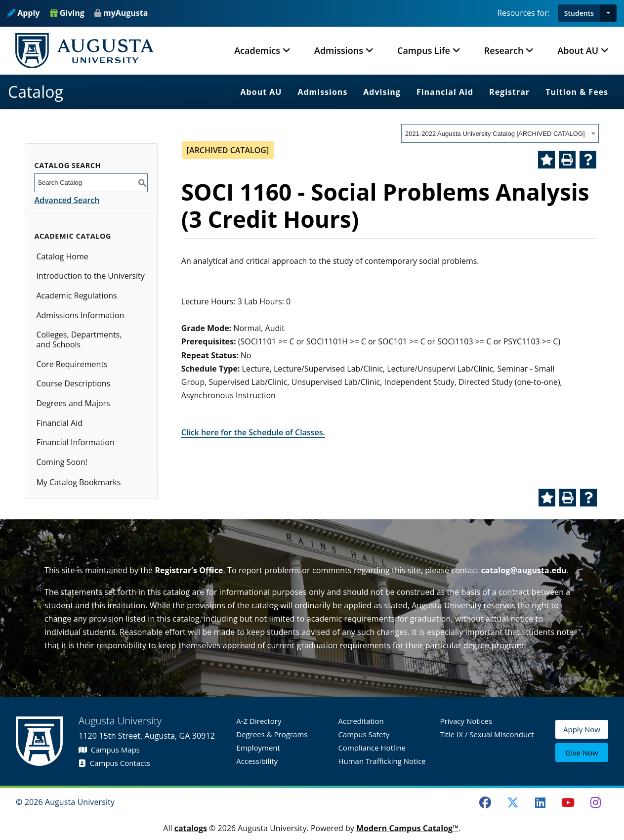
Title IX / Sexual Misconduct (487, 734)
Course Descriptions (73, 383)
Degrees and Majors (73, 403)
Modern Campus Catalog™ (408, 828)
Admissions (322, 92)
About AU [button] (578, 50)
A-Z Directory (259, 721)
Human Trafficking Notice (382, 761)
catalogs (191, 828)
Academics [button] (257, 50)
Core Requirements (72, 364)
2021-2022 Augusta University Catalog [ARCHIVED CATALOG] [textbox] (495, 134)
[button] (608, 13)
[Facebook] (485, 802)
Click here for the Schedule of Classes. (253, 432)
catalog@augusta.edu (524, 570)
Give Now (582, 753)
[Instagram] (595, 802)
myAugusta (125, 13)
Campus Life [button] (424, 50)
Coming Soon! (62, 462)
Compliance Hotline (372, 748)
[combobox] (500, 133)
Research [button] (504, 50)
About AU (261, 92)
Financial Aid (445, 92)
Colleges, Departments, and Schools (79, 339)
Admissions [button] (339, 50)
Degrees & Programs (272, 734)
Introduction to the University (90, 276)
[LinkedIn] (541, 802)
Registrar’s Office (189, 570)
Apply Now (582, 730)
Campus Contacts (114, 763)
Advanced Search (67, 200)
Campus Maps (109, 750)
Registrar (509, 92)
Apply (23, 13)
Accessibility (257, 761)
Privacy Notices (466, 721)
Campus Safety (364, 734)
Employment (258, 748)
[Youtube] (568, 802)
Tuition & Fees (577, 92)
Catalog (36, 92)
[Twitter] (513, 802)
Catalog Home (62, 256)
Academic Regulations (76, 295)
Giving (67, 13)
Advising (382, 92)
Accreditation (361, 721)
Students (579, 13)
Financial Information (75, 442)
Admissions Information (80, 315)
